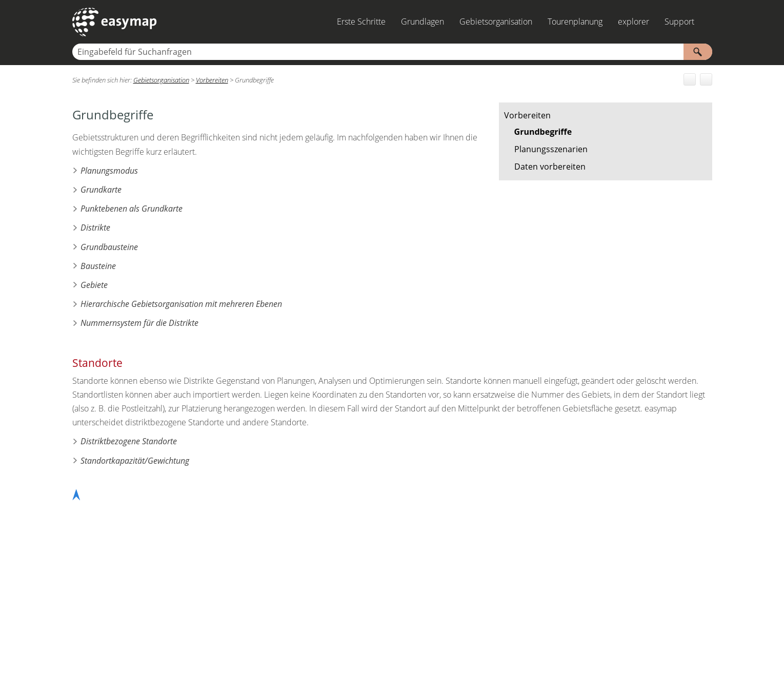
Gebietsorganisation (161, 80)
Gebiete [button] (90, 285)
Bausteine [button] (94, 266)
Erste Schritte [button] (361, 22)
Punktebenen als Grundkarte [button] (127, 209)
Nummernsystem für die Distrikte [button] (135, 323)
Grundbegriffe (543, 132)
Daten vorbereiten (550, 167)
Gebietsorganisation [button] (496, 22)
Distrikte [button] (91, 228)
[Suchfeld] (392, 52)
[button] (698, 52)
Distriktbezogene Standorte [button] (125, 441)
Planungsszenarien (551, 149)
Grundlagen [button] (423, 22)
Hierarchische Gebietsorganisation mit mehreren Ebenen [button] (177, 304)
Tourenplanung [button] (575, 22)
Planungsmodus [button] (105, 171)
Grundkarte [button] (97, 190)
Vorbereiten (527, 115)
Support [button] (679, 22)
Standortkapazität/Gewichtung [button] (131, 461)
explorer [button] (634, 22)
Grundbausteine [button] (105, 247)
